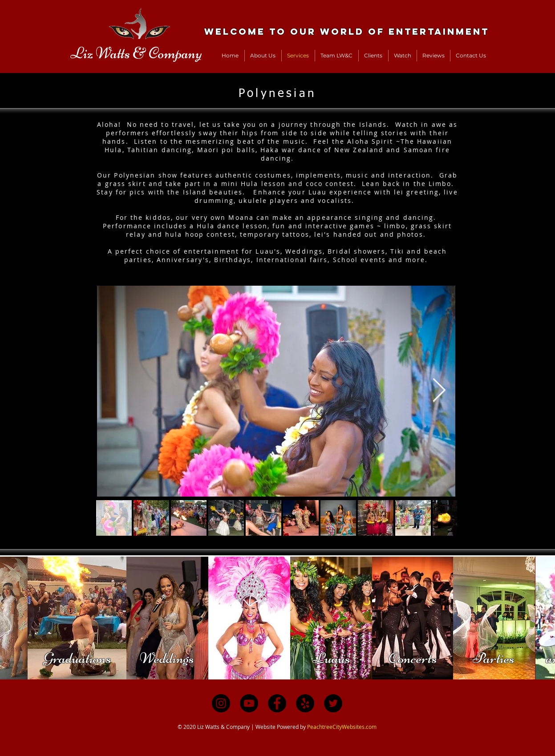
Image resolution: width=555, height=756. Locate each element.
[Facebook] (277, 703)
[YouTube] (249, 703)
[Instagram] (221, 703)
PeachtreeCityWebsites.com (342, 727)
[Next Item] (439, 391)
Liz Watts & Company (136, 53)
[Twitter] (333, 703)
